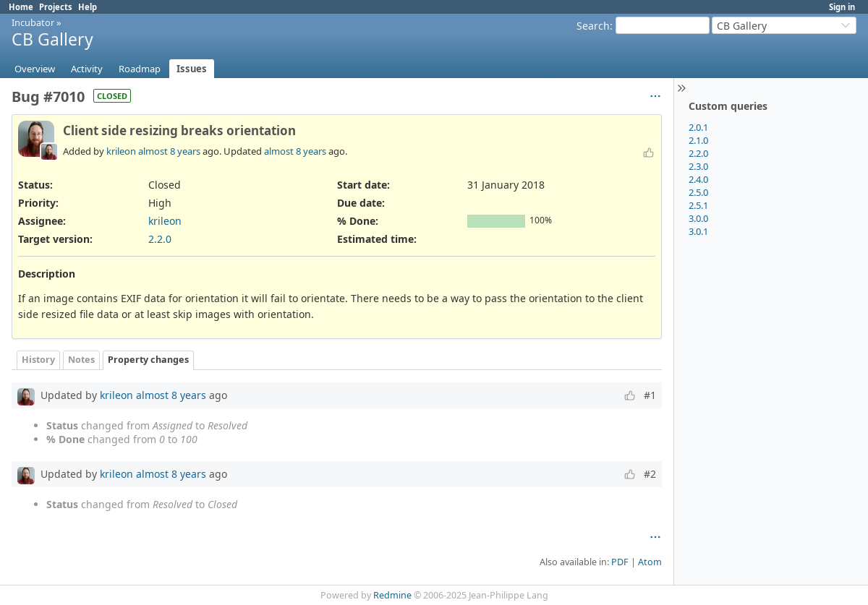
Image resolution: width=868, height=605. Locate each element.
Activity (87, 69)
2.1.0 (698, 140)
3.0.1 (698, 231)
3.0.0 (698, 218)
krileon (121, 151)
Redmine (392, 595)
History (38, 360)
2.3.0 (698, 166)
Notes (81, 360)
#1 (650, 395)
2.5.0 (698, 192)
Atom (650, 562)
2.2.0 (698, 153)
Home (21, 7)
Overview (35, 69)
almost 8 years (169, 151)
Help (88, 7)
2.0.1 (698, 127)
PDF (620, 562)
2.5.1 (698, 205)
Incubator (33, 22)
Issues (192, 69)
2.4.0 (698, 179)
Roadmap (140, 69)
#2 (650, 474)
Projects (56, 7)
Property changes (148, 360)
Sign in (842, 7)
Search (593, 26)
